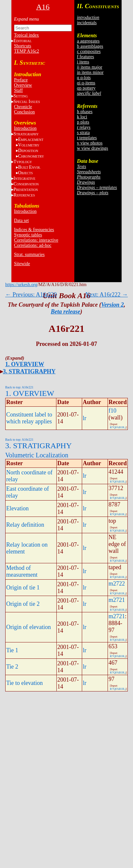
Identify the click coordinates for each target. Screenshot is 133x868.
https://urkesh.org (21, 285)
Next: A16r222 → (107, 295)
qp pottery (86, 88)
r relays (84, 127)
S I (27, 102)
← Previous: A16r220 (31, 295)
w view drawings (93, 148)
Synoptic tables (28, 235)
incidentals (87, 23)
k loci (82, 117)
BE (30, 167)
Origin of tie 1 (23, 587)
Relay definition (25, 525)
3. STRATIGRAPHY (29, 371)
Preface (21, 80)
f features (85, 57)
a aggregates (88, 41)
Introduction (25, 128)
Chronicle (23, 107)
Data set (21, 221)
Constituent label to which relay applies (29, 418)
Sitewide (22, 264)
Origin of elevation (29, 627)
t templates (87, 138)
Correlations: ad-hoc (33, 245)
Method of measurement (22, 571)
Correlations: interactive (36, 240)
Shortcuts (23, 46)
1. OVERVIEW (25, 364)
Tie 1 (12, 650)
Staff (18, 90)
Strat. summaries (29, 255)
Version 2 (112, 305)
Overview (23, 85)
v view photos (90, 143)
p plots (83, 122)
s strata (83, 133)
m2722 (117, 584)
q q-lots (84, 78)
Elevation (17, 508)
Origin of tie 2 (23, 604)
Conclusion (24, 112)
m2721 (117, 600)
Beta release (66, 312)
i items (83, 62)
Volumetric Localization (37, 455)
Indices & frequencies (34, 230)
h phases (85, 112)
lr (85, 418)
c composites (89, 51)
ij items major (90, 67)
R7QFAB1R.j (118, 427)
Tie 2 (12, 667)
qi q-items (86, 83)
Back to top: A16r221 (19, 387)
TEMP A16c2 (27, 51)
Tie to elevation (24, 683)
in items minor (90, 72)
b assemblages (90, 46)
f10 (112, 411)
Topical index (26, 35)
